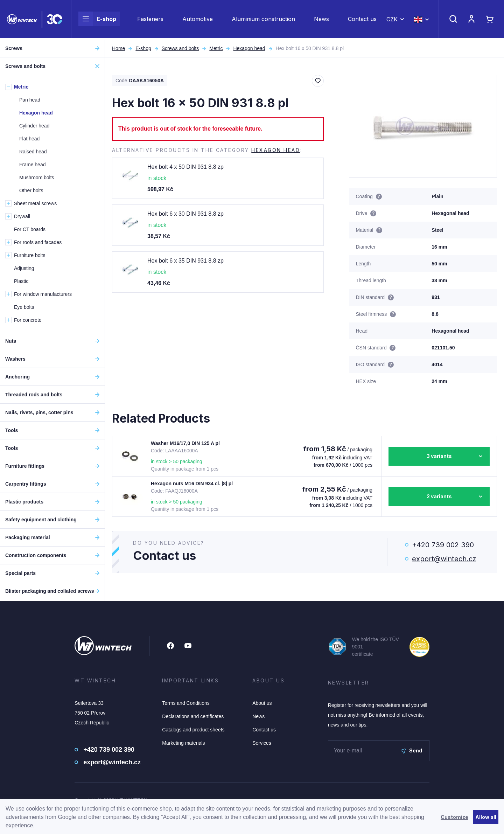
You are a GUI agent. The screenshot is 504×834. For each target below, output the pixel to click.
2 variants (439, 496)
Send (411, 750)
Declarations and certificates (193, 716)
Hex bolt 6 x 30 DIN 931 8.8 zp (185, 214)
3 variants (439, 456)
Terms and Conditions (186, 703)
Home (118, 48)
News (321, 20)
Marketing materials (183, 743)
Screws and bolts (180, 48)
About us (262, 703)
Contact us (362, 20)
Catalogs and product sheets (193, 730)
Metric (216, 48)
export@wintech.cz (444, 559)
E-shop (97, 20)
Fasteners (150, 20)
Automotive (198, 20)
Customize (454, 817)
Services (262, 743)
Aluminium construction (263, 20)
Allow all (486, 817)
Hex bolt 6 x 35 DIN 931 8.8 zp (185, 261)
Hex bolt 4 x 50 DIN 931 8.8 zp (185, 167)
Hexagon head (249, 48)
